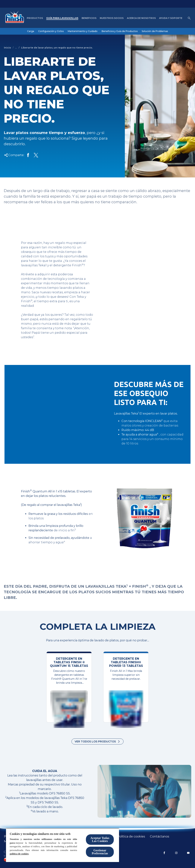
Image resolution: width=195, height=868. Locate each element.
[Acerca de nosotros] (141, 18)
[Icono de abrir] (189, 18)
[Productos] (35, 18)
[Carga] (31, 31)
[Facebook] (164, 853)
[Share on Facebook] (28, 155)
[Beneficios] (89, 18)
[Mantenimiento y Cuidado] (83, 31)
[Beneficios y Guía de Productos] (120, 31)
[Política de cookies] (131, 837)
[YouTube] (188, 853)
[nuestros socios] (112, 18)
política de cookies (19, 854)
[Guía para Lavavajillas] (62, 18)
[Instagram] (176, 853)
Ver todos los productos (95, 741)
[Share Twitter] (36, 155)
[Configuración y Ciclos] (51, 31)
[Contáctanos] (160, 837)
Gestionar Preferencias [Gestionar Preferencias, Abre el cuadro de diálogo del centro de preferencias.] (100, 852)
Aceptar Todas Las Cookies (100, 839)
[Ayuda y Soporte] (171, 18)
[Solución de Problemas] (155, 31)
